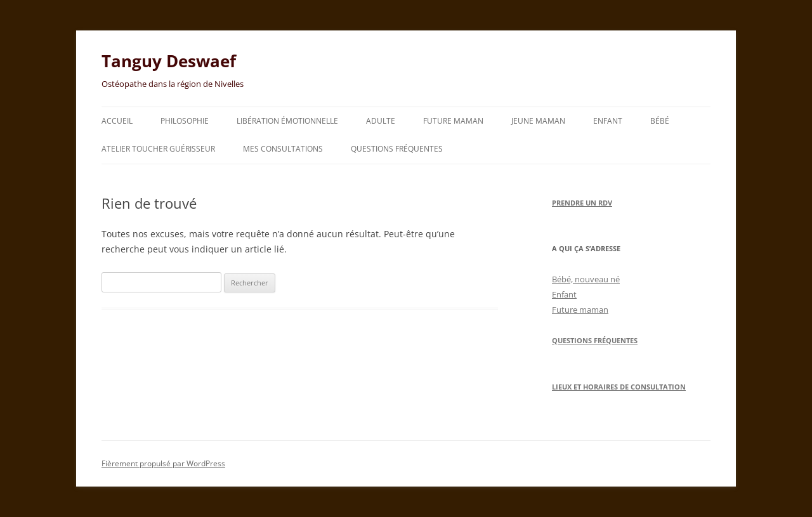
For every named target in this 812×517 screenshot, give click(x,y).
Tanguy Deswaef (169, 61)
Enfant (608, 121)
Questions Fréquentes (595, 340)
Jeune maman (538, 121)
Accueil (117, 121)
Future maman (453, 121)
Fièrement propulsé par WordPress (163, 463)
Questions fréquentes (397, 149)
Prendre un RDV (582, 203)
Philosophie (185, 121)
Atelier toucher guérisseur (158, 149)
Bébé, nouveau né (586, 279)
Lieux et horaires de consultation (619, 387)
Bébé (660, 121)
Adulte (381, 121)
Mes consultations (283, 149)
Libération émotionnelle (287, 121)
